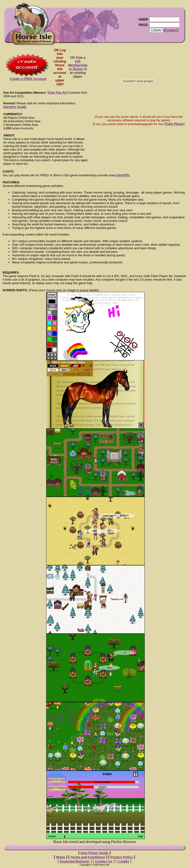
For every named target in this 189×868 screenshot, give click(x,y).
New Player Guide (94, 853)
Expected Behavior (75, 861)
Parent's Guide (15, 107)
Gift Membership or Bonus (78, 65)
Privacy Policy (122, 857)
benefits (123, 175)
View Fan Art (57, 93)
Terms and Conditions (88, 857)
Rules (61, 857)
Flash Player (174, 124)
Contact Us (104, 861)
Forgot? (171, 30)
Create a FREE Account (28, 77)
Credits (123, 861)
